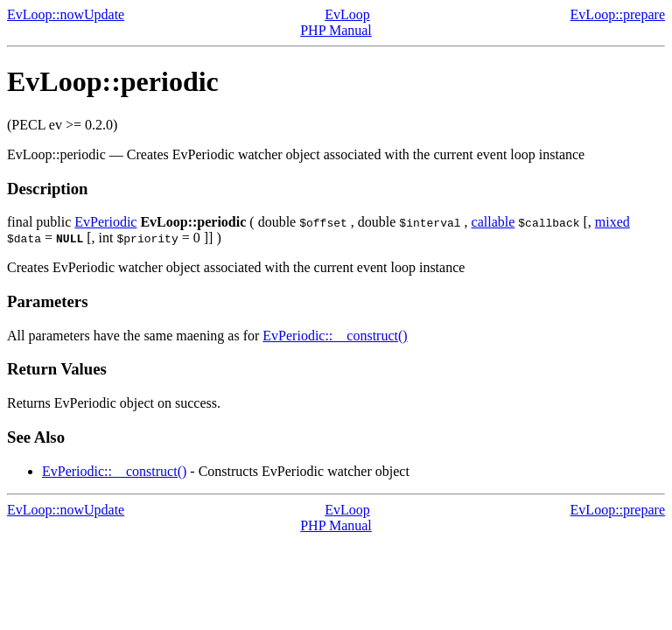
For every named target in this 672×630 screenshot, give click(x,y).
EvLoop (347, 14)
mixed (612, 222)
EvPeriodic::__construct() (335, 336)
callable (493, 222)
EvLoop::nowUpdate (66, 14)
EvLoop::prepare (618, 14)
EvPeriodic (105, 222)
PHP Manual (336, 30)
